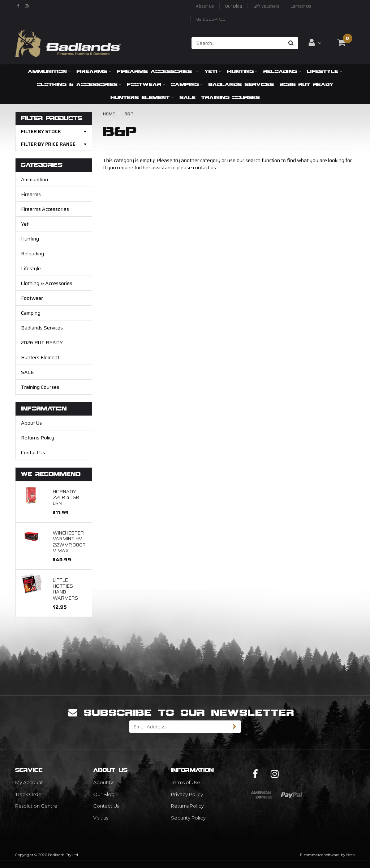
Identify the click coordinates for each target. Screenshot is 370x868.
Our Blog (234, 6)
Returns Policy (38, 438)
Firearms (94, 71)
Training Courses (231, 97)
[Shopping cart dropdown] (341, 43)
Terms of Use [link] (186, 782)
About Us (205, 6)
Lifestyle (324, 71)
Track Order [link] (29, 794)
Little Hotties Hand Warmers (65, 589)
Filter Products (52, 118)
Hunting (242, 71)
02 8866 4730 (211, 19)
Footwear (146, 84)
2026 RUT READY (307, 84)
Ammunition (49, 71)
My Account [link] (29, 782)
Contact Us (301, 6)
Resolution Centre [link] (36, 806)
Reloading (282, 71)
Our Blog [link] (104, 794)
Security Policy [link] (188, 818)
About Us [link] (104, 782)
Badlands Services (241, 84)
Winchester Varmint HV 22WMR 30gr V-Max (69, 542)
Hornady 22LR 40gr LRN (66, 497)
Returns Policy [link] (187, 806)
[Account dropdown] (315, 43)
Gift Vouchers (266, 6)
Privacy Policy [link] (187, 794)
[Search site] (291, 43)
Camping (187, 84)
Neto (350, 855)
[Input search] (238, 43)
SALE (188, 97)
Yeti (213, 71)
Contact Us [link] (106, 806)
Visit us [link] (101, 818)
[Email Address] (179, 727)
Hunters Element (142, 97)
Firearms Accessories (158, 71)
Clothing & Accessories (79, 84)
